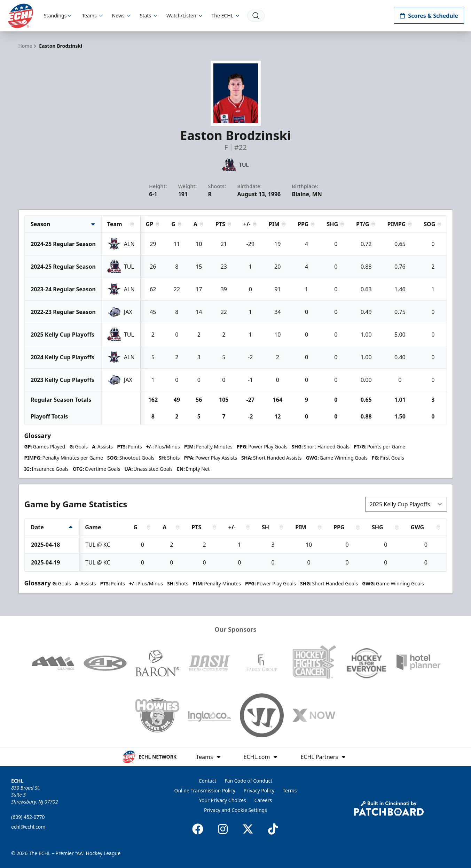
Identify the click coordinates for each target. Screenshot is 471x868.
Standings (59, 16)
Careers (263, 800)
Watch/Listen (185, 16)
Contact (208, 781)
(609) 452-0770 (28, 817)
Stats (149, 16)
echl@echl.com (28, 827)
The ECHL (226, 16)
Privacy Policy (259, 790)
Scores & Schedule (429, 16)
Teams (93, 16)
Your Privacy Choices (223, 800)
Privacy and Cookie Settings (236, 810)
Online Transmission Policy (205, 790)
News (122, 16)
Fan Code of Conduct (248, 781)
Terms (290, 790)
